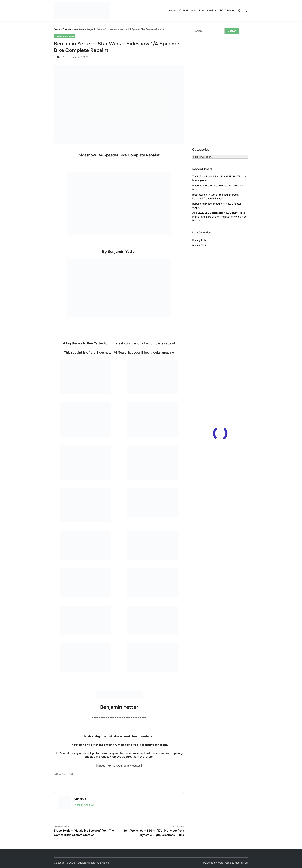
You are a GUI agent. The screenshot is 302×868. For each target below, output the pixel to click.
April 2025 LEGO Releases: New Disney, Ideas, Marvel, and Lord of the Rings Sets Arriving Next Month (220, 217)
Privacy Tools (200, 245)
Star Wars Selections (65, 36)
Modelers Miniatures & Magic (92, 863)
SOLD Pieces (227, 10)
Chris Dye (62, 57)
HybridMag (241, 863)
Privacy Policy (207, 10)
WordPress (223, 863)
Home (172, 10)
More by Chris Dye (84, 805)
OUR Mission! (187, 10)
